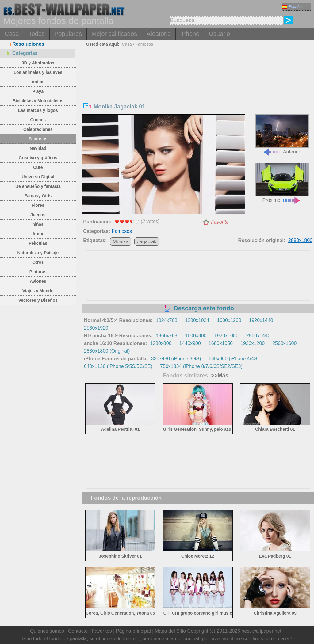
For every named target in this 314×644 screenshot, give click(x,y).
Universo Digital (38, 177)
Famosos (38, 139)
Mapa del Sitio (170, 631)
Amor (38, 234)
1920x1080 (226, 336)
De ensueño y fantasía (38, 186)
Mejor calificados (114, 34)
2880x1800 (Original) (107, 351)
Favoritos (102, 631)
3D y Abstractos (38, 63)
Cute (38, 167)
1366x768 (167, 336)
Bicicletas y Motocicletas (38, 101)
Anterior (282, 134)
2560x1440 (258, 336)
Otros (38, 262)
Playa (38, 91)
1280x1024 (197, 320)
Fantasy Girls (38, 196)
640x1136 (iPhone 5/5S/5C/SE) (118, 366)
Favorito (220, 222)
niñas (38, 224)
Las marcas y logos (38, 110)
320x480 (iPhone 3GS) (176, 359)
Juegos (38, 215)
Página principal (133, 631)
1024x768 (167, 320)
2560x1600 (284, 343)
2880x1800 (300, 240)
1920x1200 (253, 343)
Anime (38, 82)
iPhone (190, 34)
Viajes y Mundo (38, 291)
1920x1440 (261, 320)
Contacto (78, 631)
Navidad (38, 148)
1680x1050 (221, 343)
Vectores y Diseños (38, 300)
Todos (37, 34)
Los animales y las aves (38, 72)
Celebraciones (38, 129)
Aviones (38, 281)
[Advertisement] (198, 95)
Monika (121, 242)
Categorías (21, 53)
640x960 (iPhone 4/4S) (234, 359)
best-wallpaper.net (262, 631)
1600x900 (196, 336)
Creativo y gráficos (38, 158)
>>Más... (221, 376)
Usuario (219, 34)
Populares (68, 34)
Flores (38, 205)
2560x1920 (96, 328)
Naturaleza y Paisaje (38, 253)
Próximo (282, 183)
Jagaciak (147, 242)
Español (293, 7)
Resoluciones (24, 44)
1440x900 (190, 343)
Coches (38, 120)
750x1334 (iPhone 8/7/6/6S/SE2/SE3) (201, 366)
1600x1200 (229, 320)
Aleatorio (159, 34)
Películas (38, 243)
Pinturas (38, 272)
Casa (12, 34)
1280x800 (161, 343)
